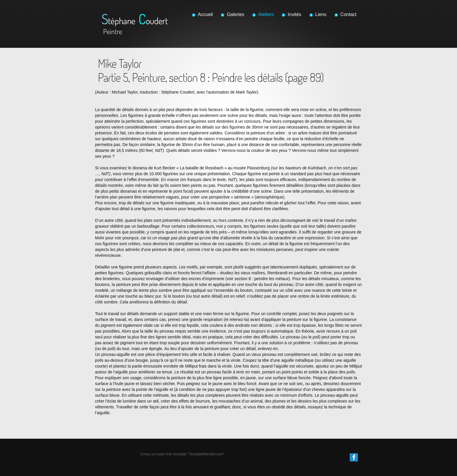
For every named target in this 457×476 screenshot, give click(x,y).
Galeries (235, 14)
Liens (321, 14)
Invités (294, 14)
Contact (348, 14)
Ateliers (266, 14)
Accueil (205, 14)
